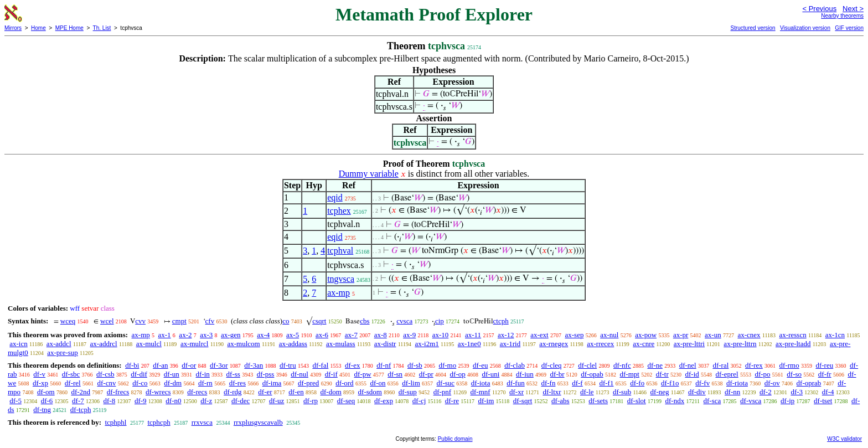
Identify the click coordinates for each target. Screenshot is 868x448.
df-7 (78, 401)
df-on (378, 383)
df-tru (288, 365)
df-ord (345, 383)
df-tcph (81, 410)
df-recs (197, 392)
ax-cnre (644, 344)
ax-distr (385, 344)
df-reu (824, 365)
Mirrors (13, 28)
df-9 (141, 401)
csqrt (319, 321)
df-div (697, 392)
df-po (762, 374)
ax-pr (681, 335)
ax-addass (293, 344)
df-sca (712, 401)
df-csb (105, 374)
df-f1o (670, 383)
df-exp (384, 401)
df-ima (272, 383)
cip (440, 321)
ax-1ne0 (469, 344)
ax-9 (409, 335)
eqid (335, 197)
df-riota (737, 383)
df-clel (587, 365)
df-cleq (552, 365)
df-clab (515, 365)
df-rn (205, 383)
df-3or (219, 365)
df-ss (233, 374)
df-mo (447, 365)
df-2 (766, 392)
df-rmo (789, 365)
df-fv (702, 383)
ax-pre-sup (63, 352)
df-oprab (809, 383)
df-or (189, 365)
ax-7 (351, 335)
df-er (265, 392)
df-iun (525, 374)
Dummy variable (369, 174)
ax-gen (231, 335)
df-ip (787, 401)
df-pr (426, 374)
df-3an (254, 365)
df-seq (346, 401)
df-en (296, 392)
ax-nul (609, 335)
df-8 (110, 401)
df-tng (42, 410)
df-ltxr (552, 392)
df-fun (516, 383)
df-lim (411, 383)
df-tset (823, 401)
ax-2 (185, 335)
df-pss (266, 374)
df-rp (311, 401)
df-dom (331, 392)
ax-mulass (341, 344)
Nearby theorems (842, 16)
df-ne (655, 365)
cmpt (179, 321)
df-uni (490, 374)
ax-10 (441, 335)
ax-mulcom (243, 344)
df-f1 (606, 383)
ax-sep (574, 335)
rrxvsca (202, 422)
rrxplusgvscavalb (258, 422)
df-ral (720, 365)
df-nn (732, 392)
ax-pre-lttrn (740, 344)
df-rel (73, 383)
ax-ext (539, 335)
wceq (68, 321)
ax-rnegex (554, 344)
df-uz (277, 401)
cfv (210, 321)
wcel (107, 321)
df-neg (660, 392)
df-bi (132, 365)
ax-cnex (749, 335)
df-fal (320, 365)
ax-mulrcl (195, 344)
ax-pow (646, 335)
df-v (39, 374)
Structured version (753, 28)
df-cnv (106, 383)
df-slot (637, 401)
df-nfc (622, 365)
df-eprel (727, 374)
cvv (140, 321)
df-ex (352, 365)
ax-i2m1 (427, 344)
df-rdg (233, 392)
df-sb (415, 365)
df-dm (173, 383)
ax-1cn (835, 335)
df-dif (139, 374)
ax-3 (206, 335)
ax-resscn (793, 335)
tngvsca (341, 279)
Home (38, 28)
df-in (203, 374)
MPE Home (69, 28)
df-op (458, 374)
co (286, 321)
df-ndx (675, 401)
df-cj (419, 401)
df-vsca (751, 401)
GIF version (849, 28)
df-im (486, 401)
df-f (577, 383)
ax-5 (293, 335)
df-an (160, 365)
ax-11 (473, 335)
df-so (794, 374)
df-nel (688, 365)
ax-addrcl (104, 344)
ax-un (713, 335)
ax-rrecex (600, 344)
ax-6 (322, 335)
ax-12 (506, 335)
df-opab (592, 374)
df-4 (828, 392)
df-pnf (443, 392)
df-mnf (480, 392)
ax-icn (18, 344)
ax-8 (381, 335)
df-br (557, 374)
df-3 (797, 392)
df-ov (772, 383)
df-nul (299, 374)
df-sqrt (523, 401)
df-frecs (118, 392)
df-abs (560, 401)
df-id (692, 374)
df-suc (446, 383)
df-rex (754, 365)
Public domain (455, 439)
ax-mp (339, 293)
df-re (452, 401)
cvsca (404, 321)
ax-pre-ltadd (793, 344)
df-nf (384, 365)
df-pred (308, 383)
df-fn (548, 383)
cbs (365, 321)
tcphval (340, 251)
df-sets (598, 401)
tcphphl (115, 422)
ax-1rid (510, 344)
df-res (237, 383)
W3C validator (844, 439)
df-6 (47, 401)
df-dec (241, 401)
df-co (140, 383)
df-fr (825, 374)
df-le (587, 392)
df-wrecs (158, 392)
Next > (853, 9)
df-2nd (81, 392)
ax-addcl (59, 344)
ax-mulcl (149, 344)
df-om (46, 392)
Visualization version (805, 28)
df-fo (637, 383)
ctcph (501, 321)
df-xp (40, 383)
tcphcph (159, 422)
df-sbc (71, 374)
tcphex (339, 211)
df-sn (395, 374)
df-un (172, 374)
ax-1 (165, 335)
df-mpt (629, 374)
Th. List (102, 28)
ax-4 (263, 335)
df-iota (481, 383)
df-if (331, 374)
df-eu (480, 365)
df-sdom (370, 392)
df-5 (15, 401)
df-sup (408, 392)
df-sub (622, 392)
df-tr (662, 374)
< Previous (819, 9)
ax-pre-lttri (689, 344)
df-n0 (173, 401)
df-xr (516, 392)
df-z (206, 401)
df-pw (363, 374)
